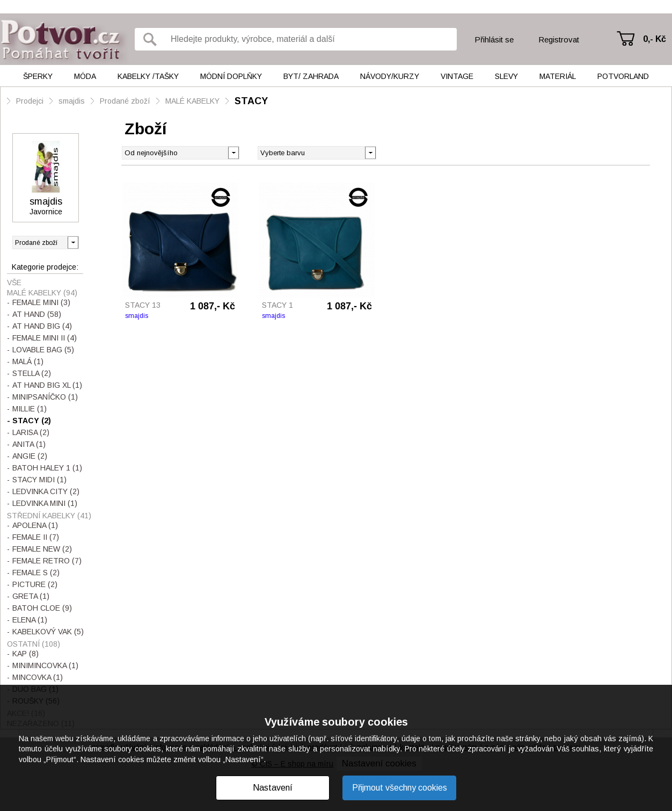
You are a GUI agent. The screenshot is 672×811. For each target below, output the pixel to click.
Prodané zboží (125, 101)
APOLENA (35, 525)
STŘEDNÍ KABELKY (49, 516)
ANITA (29, 444)
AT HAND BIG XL (47, 385)
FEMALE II (36, 537)
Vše (14, 283)
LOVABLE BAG (43, 350)
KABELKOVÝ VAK (48, 632)
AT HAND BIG (42, 326)
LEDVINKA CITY (46, 491)
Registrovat (559, 39)
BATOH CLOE (42, 608)
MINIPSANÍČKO (45, 397)
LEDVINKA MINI (45, 503)
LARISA (31, 432)
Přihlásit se (494, 39)
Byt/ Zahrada (311, 76)
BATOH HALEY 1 (47, 468)
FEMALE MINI (41, 302)
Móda (85, 76)
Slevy (506, 76)
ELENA (30, 620)
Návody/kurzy (390, 76)
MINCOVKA (38, 677)
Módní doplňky (231, 76)
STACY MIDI (39, 480)
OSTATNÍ (34, 644)
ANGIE (30, 456)
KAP (25, 654)
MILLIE (30, 409)
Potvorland (623, 76)
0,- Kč (655, 39)
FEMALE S (36, 573)
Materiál (558, 76)
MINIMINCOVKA (45, 665)
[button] (370, 152)
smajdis (72, 101)
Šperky (38, 76)
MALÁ (28, 361)
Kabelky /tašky (148, 76)
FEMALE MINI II (45, 338)
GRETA (31, 596)
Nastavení (273, 788)
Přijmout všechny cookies (400, 788)
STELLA (32, 373)
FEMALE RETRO (47, 561)
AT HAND (37, 314)
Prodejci (30, 101)
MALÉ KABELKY (192, 101)
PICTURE (35, 584)
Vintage (457, 76)
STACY (251, 101)
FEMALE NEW (42, 549)
